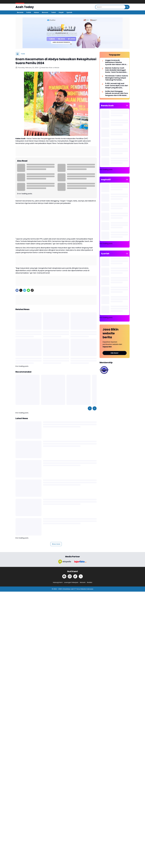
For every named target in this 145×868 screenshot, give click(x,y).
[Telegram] (25, 290)
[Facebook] (17, 290)
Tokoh (53, 12)
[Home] (18, 54)
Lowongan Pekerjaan (71, 582)
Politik (29, 12)
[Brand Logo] (65, 562)
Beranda (20, 12)
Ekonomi (45, 12)
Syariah (69, 12)
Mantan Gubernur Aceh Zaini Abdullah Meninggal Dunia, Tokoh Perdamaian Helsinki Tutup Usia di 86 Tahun (116, 70)
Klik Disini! (115, 353)
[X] (21, 290)
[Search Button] (127, 7)
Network (83, 582)
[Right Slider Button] (95, 408)
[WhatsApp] (28, 290)
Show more (56, 544)
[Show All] (127, 106)
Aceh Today (25, 7)
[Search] (110, 7)
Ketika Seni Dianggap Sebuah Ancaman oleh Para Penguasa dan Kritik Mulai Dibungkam (117, 93)
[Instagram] (70, 576)
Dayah (61, 12)
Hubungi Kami (58, 582)
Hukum (36, 12)
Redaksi (90, 582)
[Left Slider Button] (90, 408)
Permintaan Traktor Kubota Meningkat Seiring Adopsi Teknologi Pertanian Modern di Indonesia (117, 78)
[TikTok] (75, 576)
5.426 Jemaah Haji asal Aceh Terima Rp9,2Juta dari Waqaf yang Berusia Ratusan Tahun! (117, 86)
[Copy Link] (32, 290)
